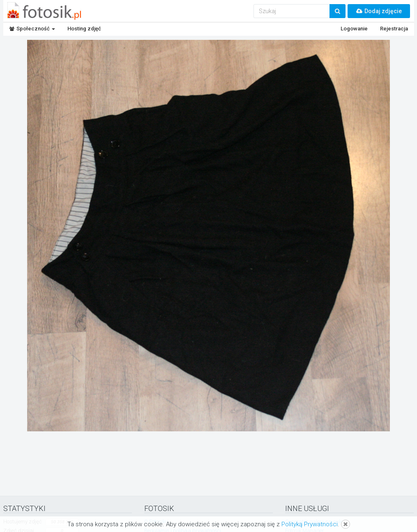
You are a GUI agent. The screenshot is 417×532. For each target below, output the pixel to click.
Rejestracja (394, 29)
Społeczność (32, 29)
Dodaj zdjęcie (379, 11)
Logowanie (354, 29)
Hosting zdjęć (84, 29)
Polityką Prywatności (310, 524)
